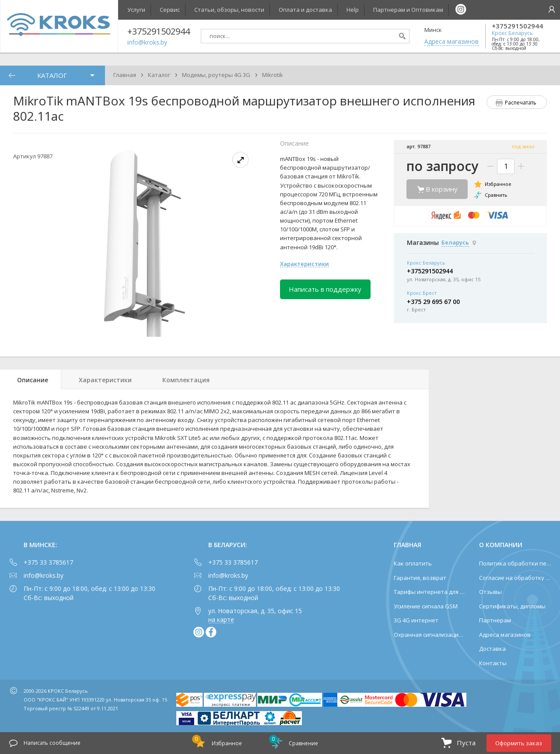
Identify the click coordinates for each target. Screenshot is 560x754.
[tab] (31, 379)
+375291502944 (517, 26)
